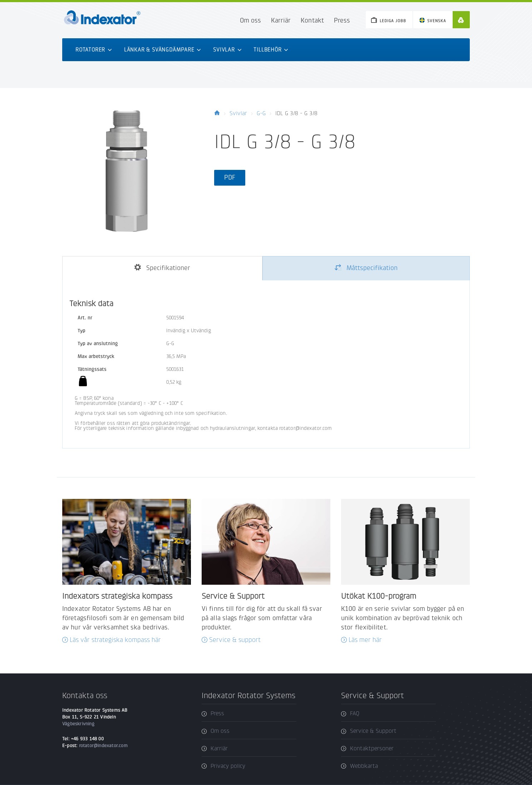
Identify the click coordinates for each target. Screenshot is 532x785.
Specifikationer (162, 268)
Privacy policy (228, 766)
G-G (261, 113)
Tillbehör (271, 50)
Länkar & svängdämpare (162, 50)
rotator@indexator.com (103, 745)
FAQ (355, 713)
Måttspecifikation (366, 268)
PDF (230, 178)
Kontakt (312, 21)
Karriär (281, 21)
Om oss (250, 21)
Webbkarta (364, 766)
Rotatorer (94, 50)
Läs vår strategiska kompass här (115, 640)
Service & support (235, 640)
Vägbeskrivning (78, 724)
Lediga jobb (393, 21)
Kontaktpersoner (372, 748)
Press (342, 21)
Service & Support (373, 731)
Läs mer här (365, 640)
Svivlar (227, 50)
